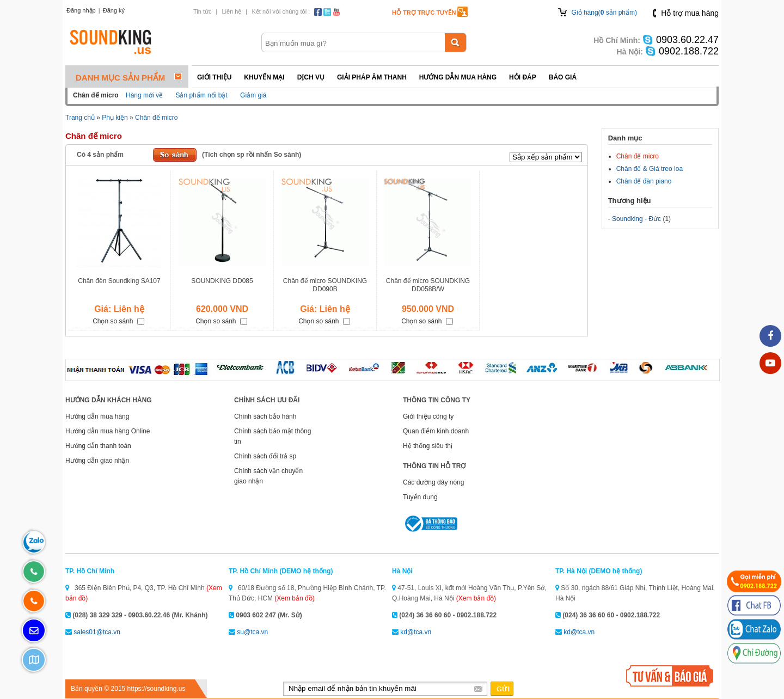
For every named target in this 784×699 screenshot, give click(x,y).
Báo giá (563, 77)
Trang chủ (80, 118)
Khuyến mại (264, 77)
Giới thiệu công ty (428, 416)
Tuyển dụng (420, 497)
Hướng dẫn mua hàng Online (108, 431)
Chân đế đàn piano (644, 181)
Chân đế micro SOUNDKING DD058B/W (428, 285)
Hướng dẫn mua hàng (458, 77)
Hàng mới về (144, 95)
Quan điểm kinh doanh (436, 431)
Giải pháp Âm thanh (372, 77)
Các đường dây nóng (433, 482)
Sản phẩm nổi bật (201, 95)
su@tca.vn (252, 632)
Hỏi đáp (523, 77)
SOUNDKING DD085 (222, 281)
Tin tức (203, 11)
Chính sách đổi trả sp (265, 456)
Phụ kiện (115, 118)
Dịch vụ (311, 77)
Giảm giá (253, 95)
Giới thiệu (214, 77)
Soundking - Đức (636, 219)
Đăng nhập (81, 10)
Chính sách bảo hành (265, 416)
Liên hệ (231, 11)
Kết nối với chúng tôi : (281, 11)
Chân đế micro (156, 118)
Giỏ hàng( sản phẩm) (604, 13)
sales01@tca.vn (97, 632)
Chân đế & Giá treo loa (650, 169)
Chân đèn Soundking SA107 (119, 281)
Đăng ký (114, 10)
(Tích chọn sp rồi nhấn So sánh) (252, 155)
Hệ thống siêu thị (428, 446)
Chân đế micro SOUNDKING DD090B (325, 285)
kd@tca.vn (416, 632)
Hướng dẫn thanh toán (98, 446)
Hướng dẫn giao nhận (97, 461)
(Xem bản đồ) (294, 598)
